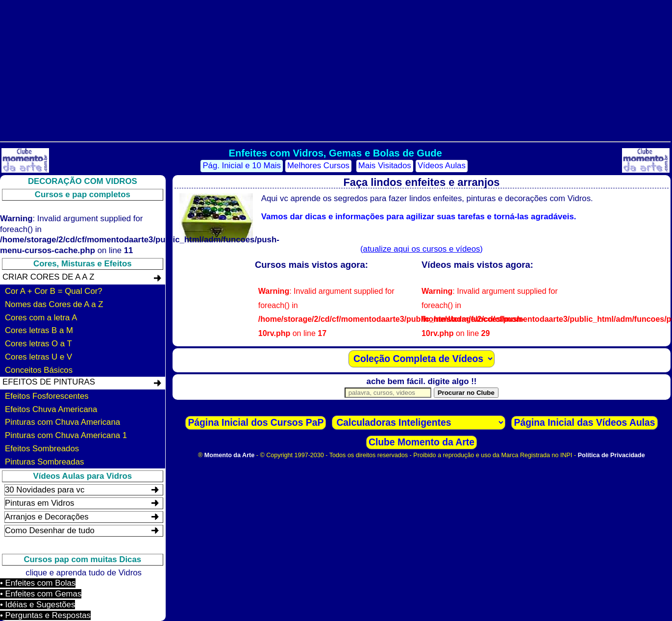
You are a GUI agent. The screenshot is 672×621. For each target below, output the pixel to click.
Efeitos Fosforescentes (47, 396)
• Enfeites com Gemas (41, 594)
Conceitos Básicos (39, 370)
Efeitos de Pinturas (49, 382)
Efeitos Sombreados (42, 449)
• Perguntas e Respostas (45, 615)
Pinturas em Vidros (39, 503)
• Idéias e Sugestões (37, 605)
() (422, 249)
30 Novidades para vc (45, 490)
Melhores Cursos (318, 166)
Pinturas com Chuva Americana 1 (66, 435)
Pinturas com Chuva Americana (62, 422)
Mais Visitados (385, 166)
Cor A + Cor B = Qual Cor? (54, 291)
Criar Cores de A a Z (48, 277)
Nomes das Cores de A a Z (54, 304)
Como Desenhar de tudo (50, 530)
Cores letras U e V (38, 357)
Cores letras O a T (38, 344)
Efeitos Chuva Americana (51, 409)
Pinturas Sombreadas (44, 462)
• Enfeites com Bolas (38, 583)
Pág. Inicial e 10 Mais (242, 166)
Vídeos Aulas (442, 166)
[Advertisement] (335, 69)
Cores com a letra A (41, 318)
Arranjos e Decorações (47, 517)
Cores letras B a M (39, 330)
